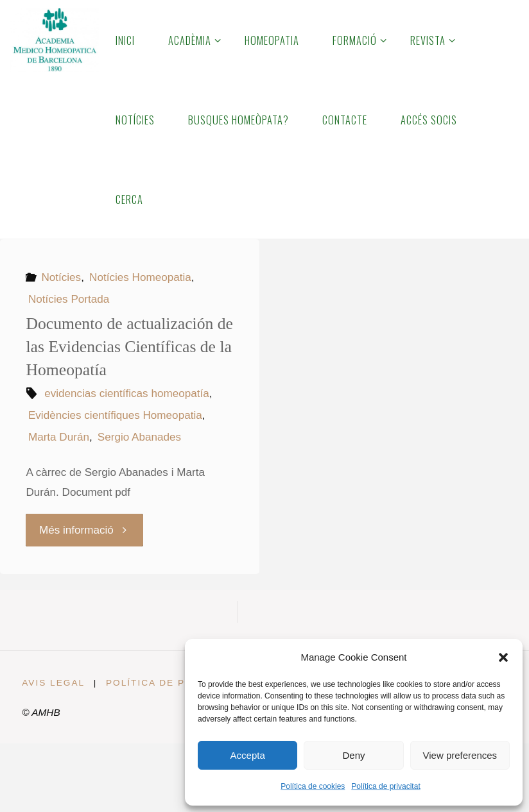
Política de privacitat (386, 786)
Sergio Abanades (139, 437)
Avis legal (53, 683)
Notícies (61, 277)
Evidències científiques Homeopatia (115, 415)
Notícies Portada (69, 299)
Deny (353, 755)
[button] (503, 657)
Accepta (248, 755)
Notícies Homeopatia (140, 277)
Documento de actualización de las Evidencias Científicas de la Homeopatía (129, 347)
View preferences (460, 755)
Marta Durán (59, 437)
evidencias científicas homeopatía (127, 393)
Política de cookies (313, 786)
